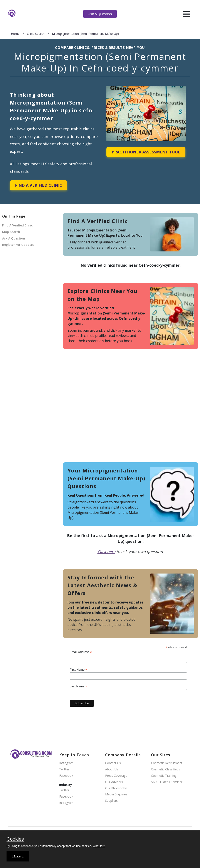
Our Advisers (114, 782)
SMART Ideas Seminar (167, 782)
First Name (78, 670)
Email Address (81, 652)
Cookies (15, 839)
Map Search (11, 232)
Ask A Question (100, 14)
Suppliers (111, 801)
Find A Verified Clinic (39, 185)
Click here (106, 552)
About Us (112, 769)
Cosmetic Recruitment (167, 763)
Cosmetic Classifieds (166, 769)
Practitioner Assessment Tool (146, 152)
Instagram (66, 763)
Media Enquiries (116, 794)
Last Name (78, 686)
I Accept (18, 856)
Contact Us (113, 763)
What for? (99, 846)
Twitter (64, 769)
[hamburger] (187, 14)
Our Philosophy (116, 788)
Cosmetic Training (164, 776)
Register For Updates (18, 245)
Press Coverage (116, 776)
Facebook (66, 776)
